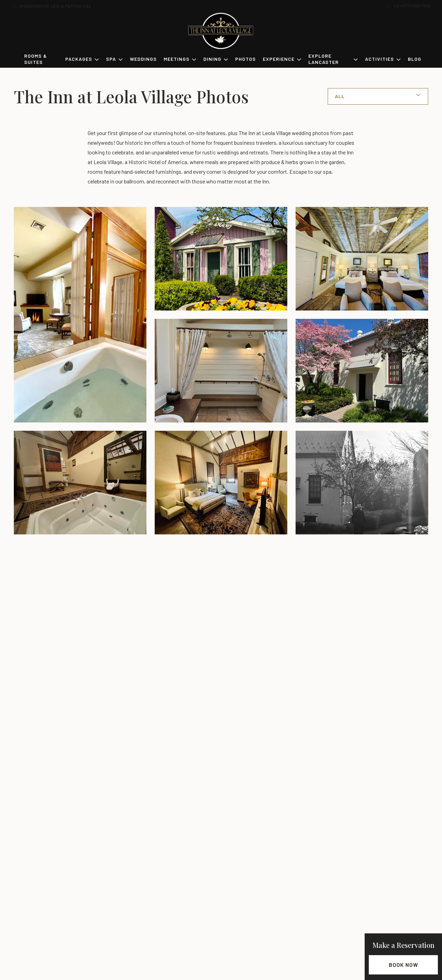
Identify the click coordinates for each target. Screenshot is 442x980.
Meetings (177, 59)
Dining (212, 59)
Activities (379, 59)
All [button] (340, 96)
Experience (279, 59)
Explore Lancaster (324, 59)
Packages (79, 59)
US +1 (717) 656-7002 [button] (412, 6)
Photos (246, 59)
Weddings (143, 59)
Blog (415, 59)
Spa (111, 59)
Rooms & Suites (36, 59)
